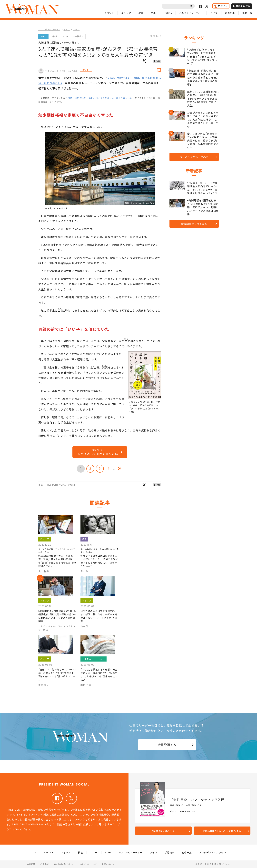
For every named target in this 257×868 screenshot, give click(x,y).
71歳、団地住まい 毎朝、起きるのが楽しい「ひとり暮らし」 (99, 98)
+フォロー (86, 70)
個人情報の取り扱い (63, 864)
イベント (109, 13)
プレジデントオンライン (213, 852)
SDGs (169, 13)
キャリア (126, 13)
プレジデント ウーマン (49, 29)
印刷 (158, 61)
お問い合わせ (108, 864)
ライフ (214, 13)
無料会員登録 (242, 6)
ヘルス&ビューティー (191, 13)
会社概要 (31, 864)
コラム (76, 29)
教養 (141, 13)
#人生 (66, 36)
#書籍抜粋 (79, 36)
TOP (34, 852)
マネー (154, 13)
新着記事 (230, 13)
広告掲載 (45, 864)
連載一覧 (247, 13)
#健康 (55, 36)
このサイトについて (87, 864)
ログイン (221, 6)
